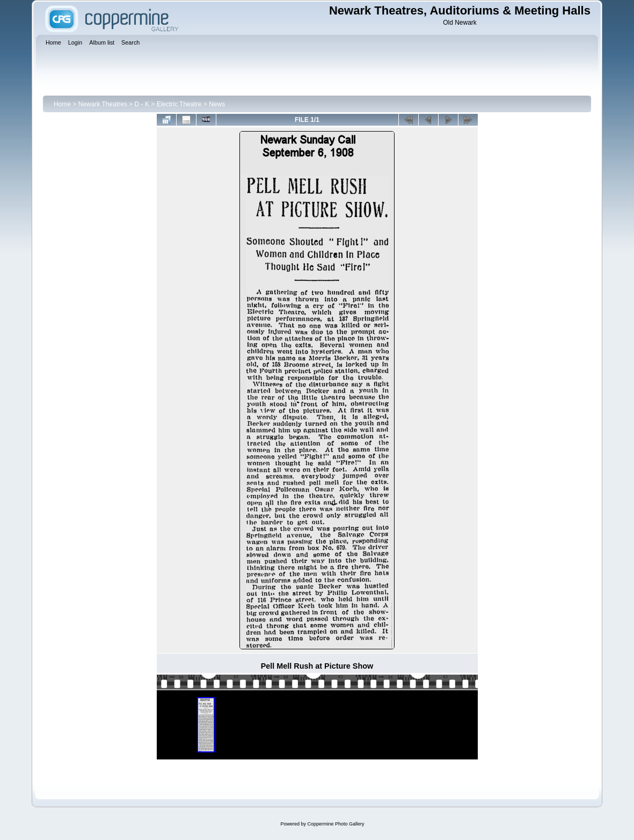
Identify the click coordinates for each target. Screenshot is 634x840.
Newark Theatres (103, 104)
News (217, 104)
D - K (142, 104)
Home (62, 104)
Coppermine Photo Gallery (336, 824)
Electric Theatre (179, 104)
